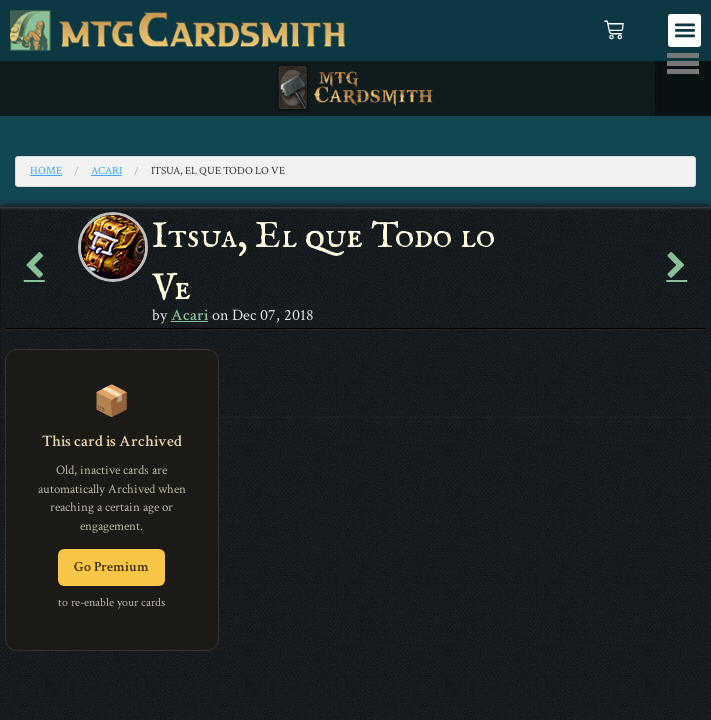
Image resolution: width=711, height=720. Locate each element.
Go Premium (111, 567)
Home (46, 171)
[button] (684, 30)
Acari (106, 171)
